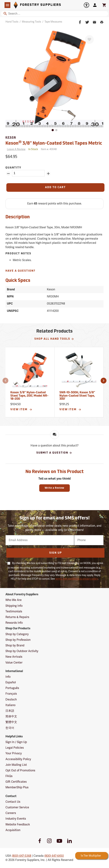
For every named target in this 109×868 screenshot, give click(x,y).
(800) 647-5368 (22, 856)
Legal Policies (15, 748)
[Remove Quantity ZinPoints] (8, 174)
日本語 (10, 711)
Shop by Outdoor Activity (22, 651)
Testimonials (14, 611)
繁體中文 (11, 722)
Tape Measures (53, 22)
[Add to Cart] (55, 187)
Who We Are (14, 600)
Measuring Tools (31, 22)
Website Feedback (18, 825)
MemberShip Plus (17, 787)
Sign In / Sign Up (16, 742)
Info (8, 677)
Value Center (14, 663)
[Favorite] (89, 39)
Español (11, 682)
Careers (11, 813)
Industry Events (16, 819)
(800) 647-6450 (54, 856)
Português (12, 688)
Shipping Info (14, 606)
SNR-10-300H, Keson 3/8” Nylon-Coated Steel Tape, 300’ (77, 396)
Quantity (13, 168)
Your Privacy (14, 753)
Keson (11, 138)
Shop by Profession (18, 640)
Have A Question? (20, 271)
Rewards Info (14, 623)
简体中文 (11, 716)
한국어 (10, 728)
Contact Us (13, 802)
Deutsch (11, 700)
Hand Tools (12, 22)
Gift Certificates (16, 782)
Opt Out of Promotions (20, 770)
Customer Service (17, 807)
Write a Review (54, 488)
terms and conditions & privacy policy (77, 579)
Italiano (10, 705)
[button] (5, 381)
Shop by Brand (15, 645)
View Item (21, 410)
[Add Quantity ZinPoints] (48, 174)
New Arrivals (14, 657)
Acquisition (13, 830)
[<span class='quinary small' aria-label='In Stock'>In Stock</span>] (33, 149)
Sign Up (55, 553)
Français (11, 694)
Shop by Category (17, 634)
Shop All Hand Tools (54, 339)
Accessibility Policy (18, 759)
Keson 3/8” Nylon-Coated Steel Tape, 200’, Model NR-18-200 (29, 396)
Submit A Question (54, 453)
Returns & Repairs (17, 617)
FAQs (9, 776)
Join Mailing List (16, 765)
